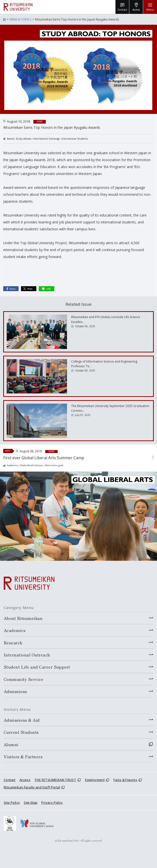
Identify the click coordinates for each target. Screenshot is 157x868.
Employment (95, 780)
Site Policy (12, 803)
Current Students (21, 732)
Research (13, 643)
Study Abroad (23, 139)
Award (11, 139)
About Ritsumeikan (23, 618)
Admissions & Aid (22, 720)
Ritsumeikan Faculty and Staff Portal (32, 787)
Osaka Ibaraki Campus (32, 465)
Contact (10, 780)
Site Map (31, 803)
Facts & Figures (125, 780)
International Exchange (46, 139)
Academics (13, 465)
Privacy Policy (52, 803)
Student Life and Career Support (37, 667)
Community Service (23, 679)
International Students (74, 139)
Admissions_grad (54, 465)
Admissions (15, 691)
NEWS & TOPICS (20, 19)
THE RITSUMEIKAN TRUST (55, 780)
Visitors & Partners (23, 757)
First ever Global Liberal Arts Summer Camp (44, 458)
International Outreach (27, 655)
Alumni (11, 744)
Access (25, 780)
